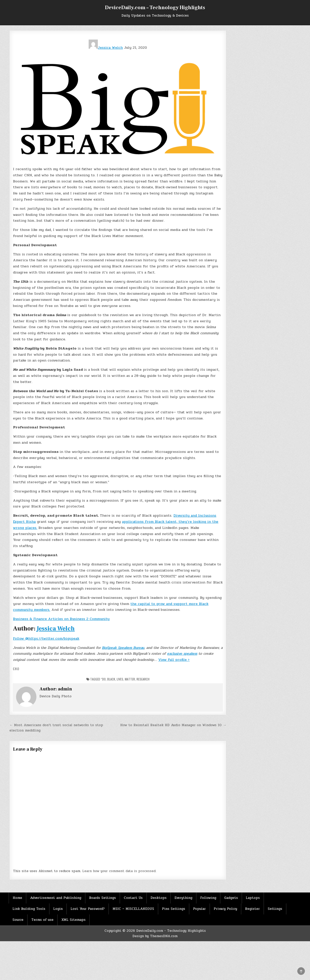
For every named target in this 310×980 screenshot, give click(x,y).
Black (111, 679)
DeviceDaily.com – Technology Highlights (155, 8)
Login (58, 909)
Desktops (159, 898)
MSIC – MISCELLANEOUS (133, 909)
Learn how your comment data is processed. (119, 871)
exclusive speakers (182, 654)
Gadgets (231, 898)
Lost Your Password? (88, 909)
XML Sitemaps (73, 920)
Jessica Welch (106, 48)
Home (17, 898)
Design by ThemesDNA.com (155, 936)
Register (252, 909)
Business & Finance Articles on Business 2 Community (61, 619)
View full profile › (174, 660)
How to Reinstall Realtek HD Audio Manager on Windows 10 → (173, 725)
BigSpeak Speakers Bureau (123, 648)
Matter (130, 679)
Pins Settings (174, 909)
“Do (103, 679)
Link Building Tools (29, 909)
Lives (120, 679)
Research (143, 679)
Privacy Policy (225, 909)
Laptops (253, 898)
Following (208, 898)
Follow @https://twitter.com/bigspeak (46, 638)
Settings (275, 909)
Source (18, 920)
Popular (199, 909)
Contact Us (133, 898)
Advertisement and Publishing (56, 898)
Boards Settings (103, 898)
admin (65, 689)
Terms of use (42, 920)
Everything (183, 898)
